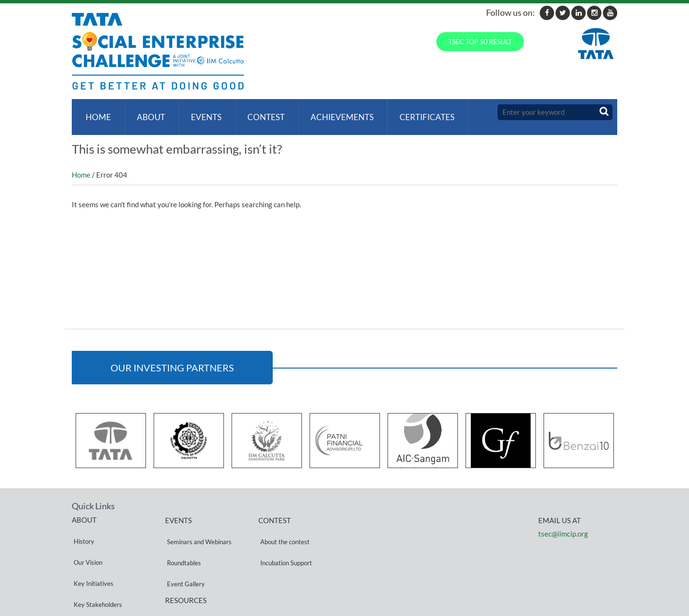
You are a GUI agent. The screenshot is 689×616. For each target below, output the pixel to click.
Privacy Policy (184, 578)
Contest (258, 112)
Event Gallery (184, 550)
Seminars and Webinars (197, 527)
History (82, 527)
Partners (84, 573)
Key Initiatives (92, 550)
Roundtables (182, 539)
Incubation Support (284, 539)
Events (200, 112)
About (147, 112)
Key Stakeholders (96, 561)
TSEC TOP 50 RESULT (480, 41)
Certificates (416, 112)
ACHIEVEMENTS (333, 112)
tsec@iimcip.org (563, 524)
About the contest (283, 527)
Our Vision (86, 538)
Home (96, 112)
